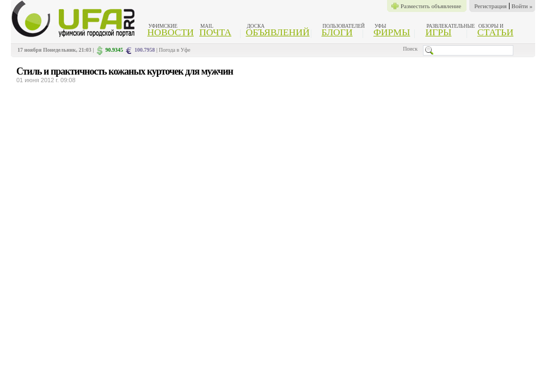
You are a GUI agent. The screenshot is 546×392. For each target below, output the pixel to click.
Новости (171, 32)
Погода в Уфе (175, 50)
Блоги (337, 32)
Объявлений (277, 32)
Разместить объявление (431, 6)
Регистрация (490, 6)
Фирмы (392, 32)
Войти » (522, 6)
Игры (438, 32)
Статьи (495, 32)
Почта (215, 32)
